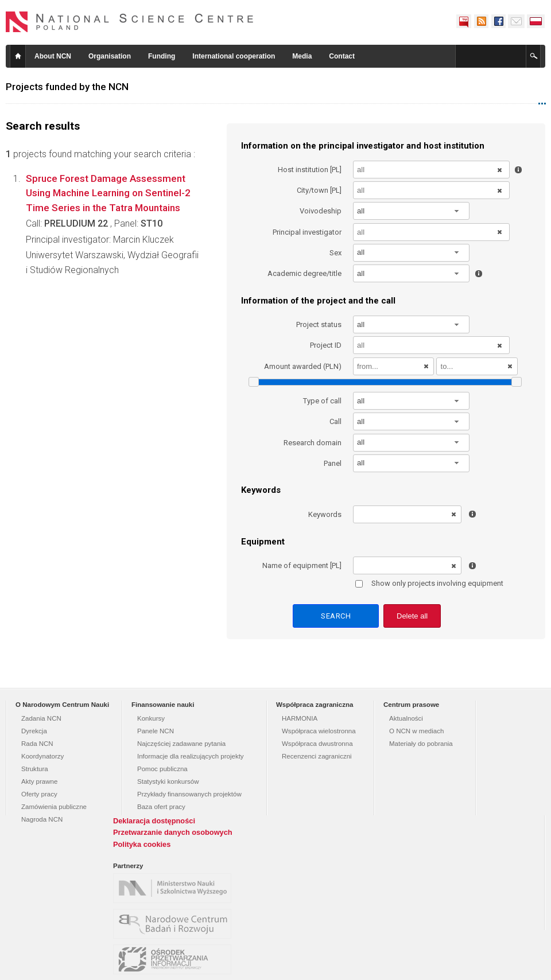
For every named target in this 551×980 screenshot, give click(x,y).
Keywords (325, 514)
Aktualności (406, 718)
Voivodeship (321, 211)
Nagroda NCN (42, 819)
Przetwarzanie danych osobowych (173, 832)
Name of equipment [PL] (302, 565)
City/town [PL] (319, 190)
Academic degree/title (304, 273)
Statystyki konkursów (168, 781)
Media (302, 56)
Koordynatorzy (42, 756)
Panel (333, 463)
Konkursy (151, 718)
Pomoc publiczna (162, 769)
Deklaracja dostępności (154, 821)
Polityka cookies (142, 844)
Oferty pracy (39, 794)
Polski (536, 21)
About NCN (53, 56)
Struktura (35, 769)
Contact (342, 56)
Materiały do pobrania (421, 744)
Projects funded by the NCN (67, 87)
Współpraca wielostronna (319, 731)
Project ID (326, 345)
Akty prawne (39, 781)
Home (18, 56)
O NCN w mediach (416, 731)
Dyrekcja (34, 731)
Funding (162, 56)
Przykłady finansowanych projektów (189, 794)
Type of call (322, 401)
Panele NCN (156, 731)
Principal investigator (307, 232)
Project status (319, 324)
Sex (335, 253)
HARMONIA (300, 718)
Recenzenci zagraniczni (317, 756)
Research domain (313, 443)
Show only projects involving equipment (429, 583)
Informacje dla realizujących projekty (191, 756)
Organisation (110, 56)
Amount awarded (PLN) (303, 366)
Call (335, 421)
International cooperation (234, 56)
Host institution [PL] (310, 170)
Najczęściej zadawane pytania (181, 744)
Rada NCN (37, 744)
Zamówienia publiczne (54, 807)
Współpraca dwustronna (317, 744)
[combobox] (412, 211)
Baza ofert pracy (161, 807)
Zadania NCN (41, 718)
